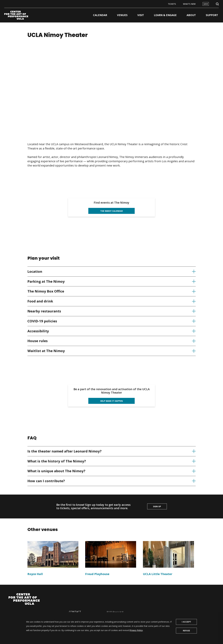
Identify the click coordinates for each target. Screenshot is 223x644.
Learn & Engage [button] (165, 15)
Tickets (172, 4)
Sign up (157, 506)
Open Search (217, 4)
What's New (189, 4)
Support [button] (212, 15)
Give (206, 4)
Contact (75, 612)
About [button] (191, 15)
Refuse (186, 631)
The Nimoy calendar (111, 211)
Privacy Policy (136, 630)
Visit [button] (141, 15)
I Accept (186, 622)
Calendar (100, 15)
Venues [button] (122, 15)
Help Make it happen (111, 401)
